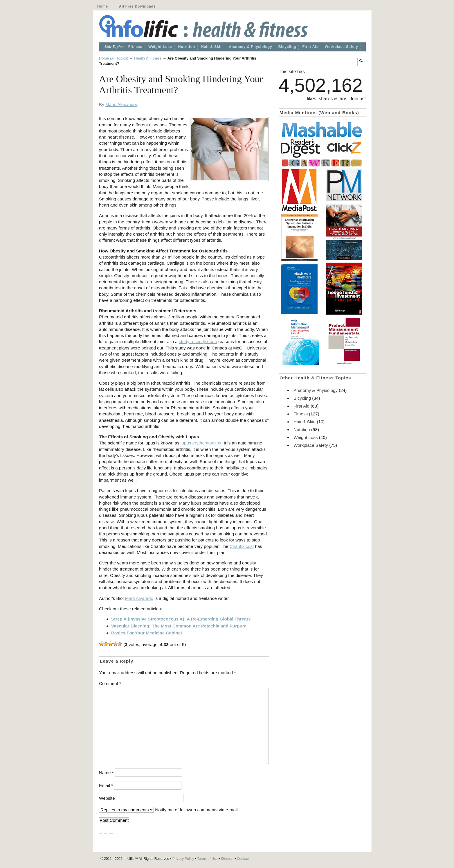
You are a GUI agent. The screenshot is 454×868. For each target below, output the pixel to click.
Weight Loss (160, 47)
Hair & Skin (212, 47)
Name (106, 773)
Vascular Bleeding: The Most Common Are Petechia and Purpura (179, 626)
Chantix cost (242, 546)
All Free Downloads (137, 6)
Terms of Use (207, 859)
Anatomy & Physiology (250, 47)
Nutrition (187, 47)
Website (107, 798)
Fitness (135, 47)
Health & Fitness (148, 58)
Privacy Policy (183, 859)
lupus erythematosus (201, 443)
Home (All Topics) (114, 58)
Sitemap (227, 859)
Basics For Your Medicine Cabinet (147, 633)
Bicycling (287, 47)
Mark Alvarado (139, 598)
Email (106, 785)
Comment (110, 683)
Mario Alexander (121, 104)
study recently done (198, 341)
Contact (243, 859)
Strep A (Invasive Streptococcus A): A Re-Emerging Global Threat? (181, 619)
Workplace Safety (342, 47)
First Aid (310, 47)
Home (103, 6)
